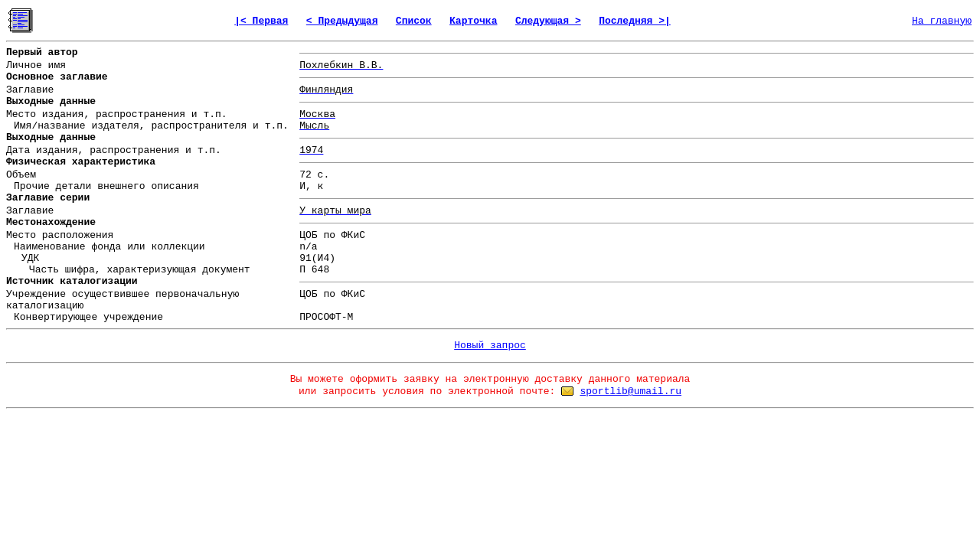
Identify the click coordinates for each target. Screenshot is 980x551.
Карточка (473, 21)
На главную (942, 21)
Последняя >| (635, 21)
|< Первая (261, 21)
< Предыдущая (342, 21)
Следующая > (548, 21)
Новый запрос (490, 346)
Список (414, 21)
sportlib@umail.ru (630, 391)
